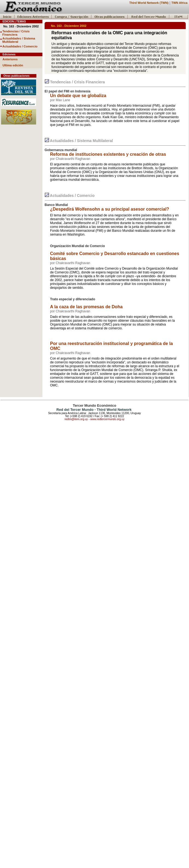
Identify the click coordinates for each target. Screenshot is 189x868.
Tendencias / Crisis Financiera (16, 33)
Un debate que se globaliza (78, 96)
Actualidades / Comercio (20, 46)
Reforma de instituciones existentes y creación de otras (108, 154)
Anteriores (10, 59)
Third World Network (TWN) (149, 3)
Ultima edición (13, 65)
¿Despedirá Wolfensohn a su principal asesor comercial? (110, 209)
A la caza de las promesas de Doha (86, 307)
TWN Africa (180, 3)
